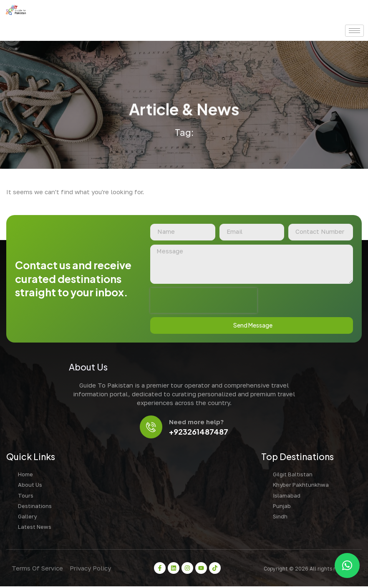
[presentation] (204, 301)
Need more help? (197, 423)
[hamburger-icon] (354, 31)
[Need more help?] (151, 428)
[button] (347, 565)
